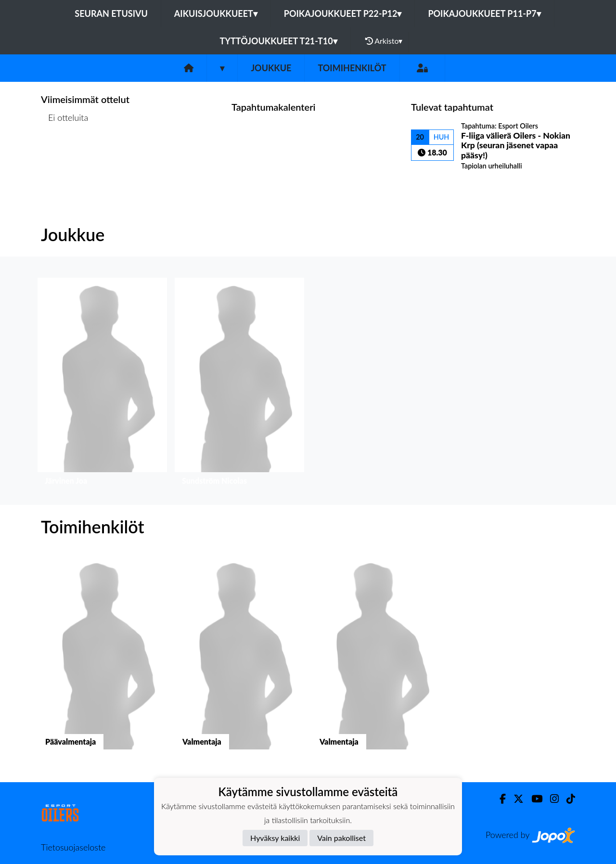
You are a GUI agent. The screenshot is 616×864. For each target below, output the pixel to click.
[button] (102, 384)
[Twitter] (515, 799)
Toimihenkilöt (352, 68)
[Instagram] (551, 799)
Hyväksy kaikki (275, 838)
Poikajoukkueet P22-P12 (343, 13)
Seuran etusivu (111, 13)
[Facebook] (499, 799)
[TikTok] (567, 799)
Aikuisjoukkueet (216, 13)
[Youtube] (533, 799)
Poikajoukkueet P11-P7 (484, 13)
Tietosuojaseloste (73, 847)
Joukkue (271, 68)
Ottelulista (65, 155)
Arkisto (384, 41)
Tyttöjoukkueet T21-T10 (279, 41)
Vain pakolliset (341, 838)
